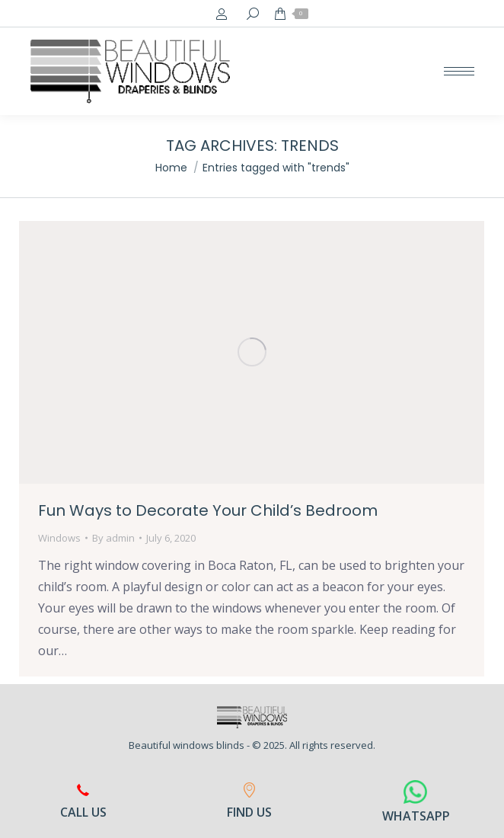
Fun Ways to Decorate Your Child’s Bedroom (208, 510)
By (113, 538)
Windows (59, 538)
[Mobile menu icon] (459, 71)
